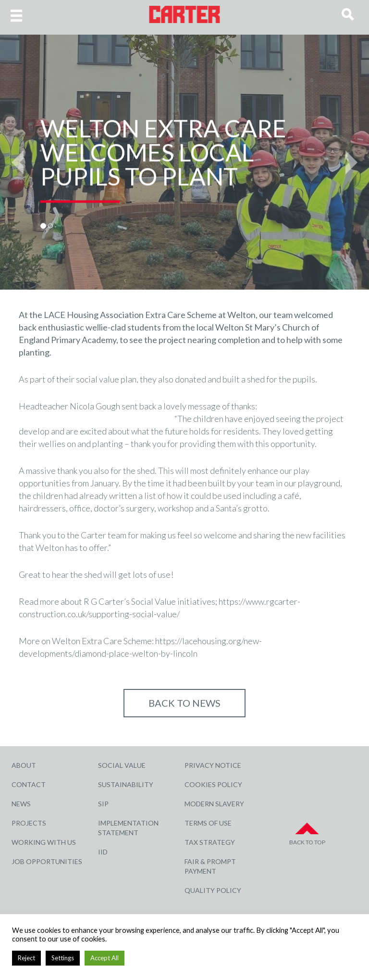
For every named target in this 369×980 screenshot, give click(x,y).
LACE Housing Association (94, 315)
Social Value (122, 765)
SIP (103, 804)
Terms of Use (208, 823)
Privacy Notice (213, 765)
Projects (29, 823)
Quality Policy (213, 890)
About (24, 765)
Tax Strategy (210, 842)
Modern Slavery (214, 804)
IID (103, 852)
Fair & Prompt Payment (210, 866)
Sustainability (126, 784)
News (21, 804)
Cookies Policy (213, 784)
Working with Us (44, 842)
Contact (29, 784)
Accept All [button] (105, 958)
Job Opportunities (47, 861)
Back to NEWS (184, 703)
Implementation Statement (128, 828)
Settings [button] (63, 958)
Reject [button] (26, 958)
